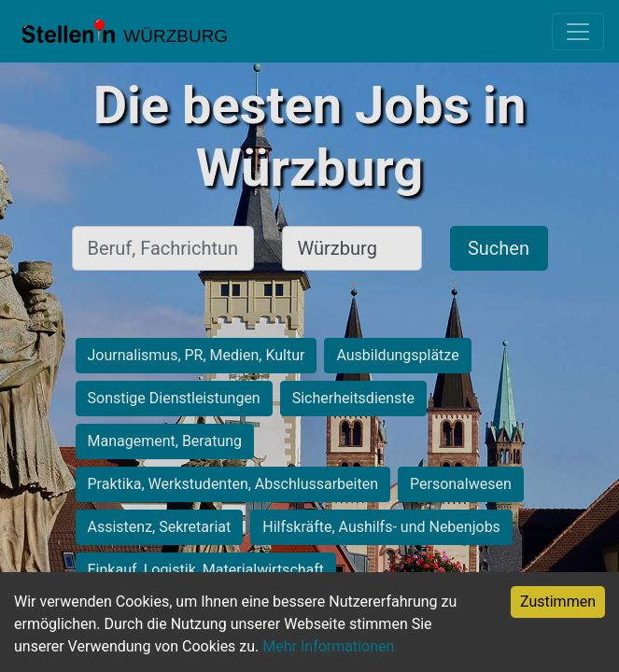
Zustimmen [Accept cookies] (558, 602)
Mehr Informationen (328, 646)
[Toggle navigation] (578, 32)
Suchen (499, 248)
